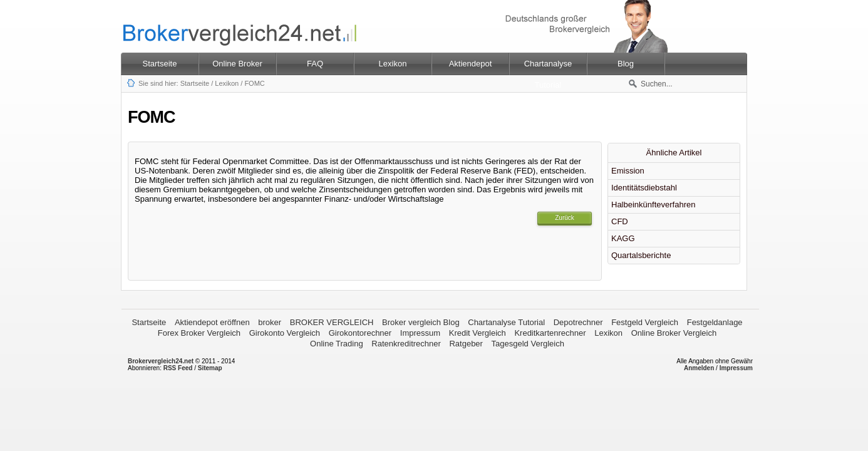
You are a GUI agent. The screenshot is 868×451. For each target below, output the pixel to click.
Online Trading (337, 344)
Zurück (565, 218)
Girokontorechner (360, 333)
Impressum (420, 333)
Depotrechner (578, 322)
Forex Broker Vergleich (199, 333)
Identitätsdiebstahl (644, 188)
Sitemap (210, 368)
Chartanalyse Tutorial (506, 322)
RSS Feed (178, 368)
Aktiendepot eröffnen (212, 322)
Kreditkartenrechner (550, 333)
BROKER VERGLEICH (332, 322)
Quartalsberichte (641, 255)
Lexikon (227, 83)
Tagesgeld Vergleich (528, 344)
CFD (620, 221)
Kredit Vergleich (478, 333)
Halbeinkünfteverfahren (653, 205)
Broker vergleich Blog (421, 322)
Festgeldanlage (715, 322)
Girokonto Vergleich (285, 333)
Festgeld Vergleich (645, 322)
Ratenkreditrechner (406, 344)
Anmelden (699, 368)
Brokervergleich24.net (161, 361)
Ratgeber (466, 344)
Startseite (160, 64)
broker (270, 322)
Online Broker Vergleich (674, 333)
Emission (628, 171)
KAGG (623, 238)
